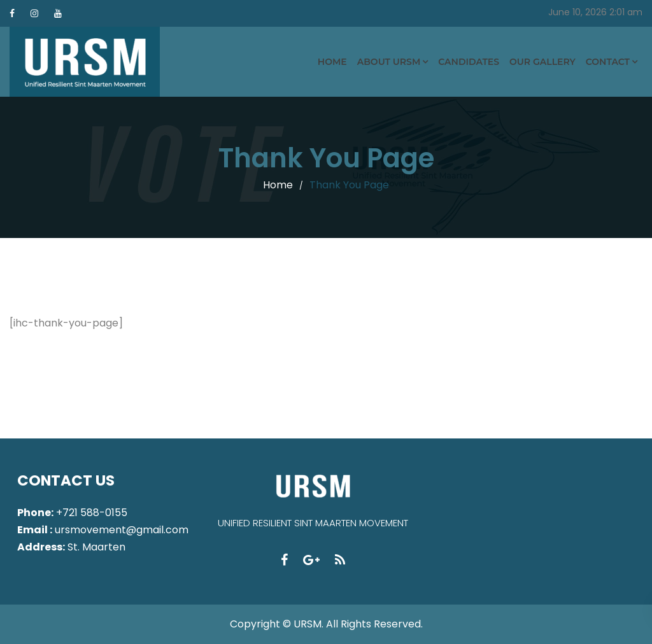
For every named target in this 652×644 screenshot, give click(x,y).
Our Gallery (542, 62)
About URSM (389, 62)
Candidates (469, 62)
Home (332, 62)
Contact (608, 62)
